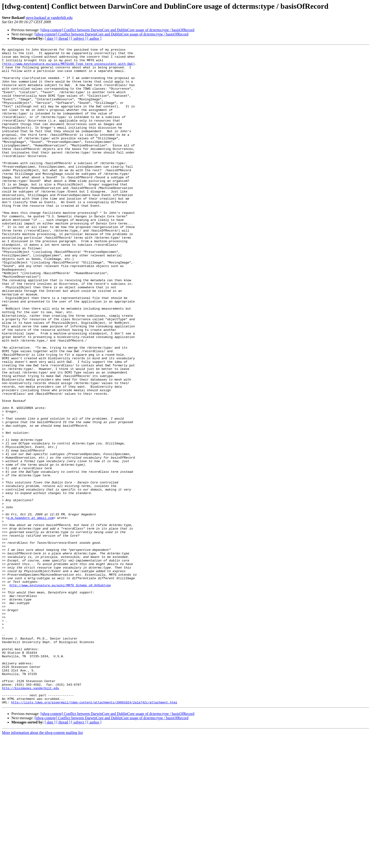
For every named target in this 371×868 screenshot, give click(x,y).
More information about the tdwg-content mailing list (42, 864)
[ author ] (94, 38)
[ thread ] (63, 38)
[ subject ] (79, 38)
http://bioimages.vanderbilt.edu (31, 816)
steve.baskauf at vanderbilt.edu (49, 18)
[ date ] (50, 38)
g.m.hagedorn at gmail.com (30, 612)
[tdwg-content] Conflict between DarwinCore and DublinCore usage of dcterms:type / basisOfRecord (117, 30)
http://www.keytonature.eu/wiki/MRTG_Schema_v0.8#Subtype (60, 693)
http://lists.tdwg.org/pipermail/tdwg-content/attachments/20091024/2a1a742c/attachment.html (94, 833)
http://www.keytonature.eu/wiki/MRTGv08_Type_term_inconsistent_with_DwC (68, 67)
